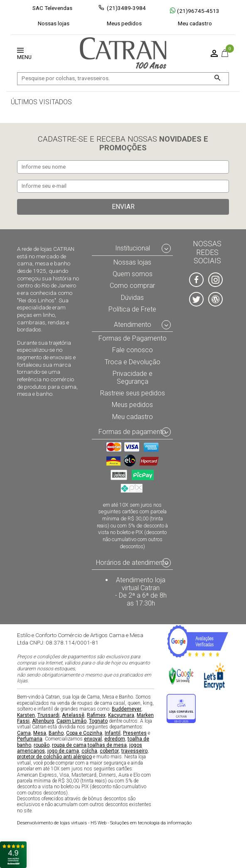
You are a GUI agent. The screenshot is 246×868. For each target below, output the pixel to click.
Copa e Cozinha (84, 733)
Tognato (98, 721)
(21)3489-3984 (126, 8)
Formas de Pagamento (133, 338)
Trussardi (48, 715)
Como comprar (132, 286)
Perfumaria (30, 739)
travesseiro (134, 751)
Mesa (40, 733)
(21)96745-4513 (195, 11)
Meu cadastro (195, 23)
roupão (42, 745)
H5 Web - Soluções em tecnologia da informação (104, 823)
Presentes (135, 733)
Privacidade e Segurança (133, 377)
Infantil (113, 733)
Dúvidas (132, 298)
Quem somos (133, 274)
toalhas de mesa (107, 745)
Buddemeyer (127, 709)
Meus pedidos (124, 23)
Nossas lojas (54, 23)
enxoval (93, 739)
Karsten (26, 715)
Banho (56, 733)
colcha (89, 751)
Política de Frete (132, 309)
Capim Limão (71, 721)
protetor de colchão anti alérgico (54, 757)
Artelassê (73, 715)
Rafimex (96, 715)
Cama (24, 733)
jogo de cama (63, 751)
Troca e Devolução (133, 362)
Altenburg (43, 721)
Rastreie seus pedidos (133, 393)
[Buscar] (217, 79)
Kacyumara (121, 715)
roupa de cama (69, 745)
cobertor (109, 751)
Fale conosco (133, 350)
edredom (115, 739)
